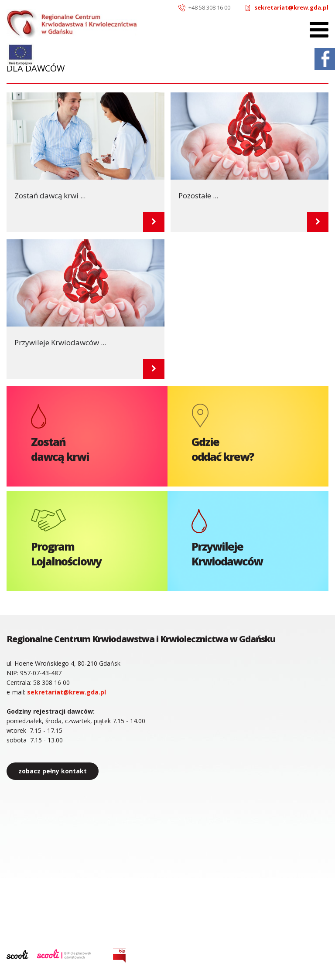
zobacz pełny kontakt (53, 771)
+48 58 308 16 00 (209, 7)
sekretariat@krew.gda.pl (291, 7)
